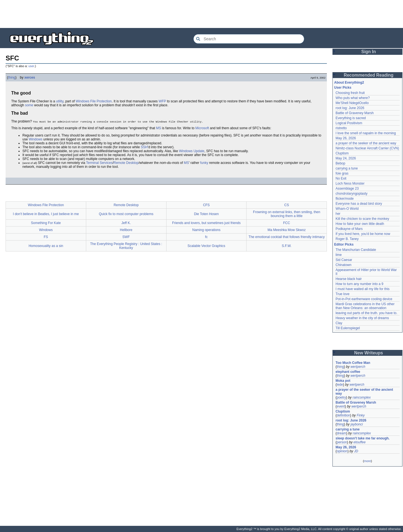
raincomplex (362, 397)
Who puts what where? (353, 98)
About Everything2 (349, 83)
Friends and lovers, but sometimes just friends (206, 223)
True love (343, 294)
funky (204, 163)
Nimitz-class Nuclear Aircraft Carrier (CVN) (367, 148)
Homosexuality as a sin (46, 246)
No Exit (341, 178)
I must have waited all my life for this (363, 289)
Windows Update (192, 151)
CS (287, 205)
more (367, 461)
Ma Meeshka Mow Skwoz (287, 230)
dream (341, 433)
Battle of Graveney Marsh (355, 113)
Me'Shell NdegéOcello (352, 103)
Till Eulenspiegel (348, 328)
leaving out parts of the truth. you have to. (366, 313)
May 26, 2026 (346, 138)
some (29, 105)
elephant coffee (348, 372)
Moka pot (343, 381)
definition (343, 415)
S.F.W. (287, 246)
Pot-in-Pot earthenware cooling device (364, 299)
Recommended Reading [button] (369, 75)
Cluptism (342, 153)
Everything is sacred (351, 118)
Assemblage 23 (347, 189)
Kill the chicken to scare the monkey (362, 219)
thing (12, 77)
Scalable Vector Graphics (206, 246)
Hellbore (126, 230)
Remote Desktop (126, 163)
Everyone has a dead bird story (359, 204)
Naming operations (206, 230)
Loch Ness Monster (350, 183)
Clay (339, 323)
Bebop (340, 163)
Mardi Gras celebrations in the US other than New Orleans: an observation (365, 306)
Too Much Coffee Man (353, 363)
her (338, 214)
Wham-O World (347, 209)
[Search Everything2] (249, 39)
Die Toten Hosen (206, 214)
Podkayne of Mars (349, 229)
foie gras (342, 173)
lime (339, 255)
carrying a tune (347, 168)
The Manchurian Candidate (356, 250)
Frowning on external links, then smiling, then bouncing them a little (287, 214)
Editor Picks (344, 244)
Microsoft (202, 128)
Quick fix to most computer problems (126, 214)
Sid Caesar (344, 260)
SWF (126, 237)
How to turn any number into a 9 (359, 284)
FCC (287, 223)
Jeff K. (126, 223)
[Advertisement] (201, 14)
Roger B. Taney (347, 239)
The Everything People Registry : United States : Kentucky (126, 246)
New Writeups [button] (369, 353)
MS (159, 128)
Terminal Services (99, 163)
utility (60, 101)
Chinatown (344, 265)
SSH (144, 147)
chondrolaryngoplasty (352, 194)
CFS (206, 205)
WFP (162, 101)
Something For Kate (46, 223)
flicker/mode (345, 199)
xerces (30, 77)
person (342, 442)
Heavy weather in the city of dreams (362, 318)
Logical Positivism (349, 123)
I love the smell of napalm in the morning (366, 133)
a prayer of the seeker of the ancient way (366, 143)
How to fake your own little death (360, 224)
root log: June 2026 (350, 108)
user (31, 66)
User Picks (343, 88)
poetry (341, 397)
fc (206, 237)
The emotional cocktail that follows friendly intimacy (287, 237)
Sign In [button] (369, 52)
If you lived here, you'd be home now (363, 234)
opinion (342, 451)
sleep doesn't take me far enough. (363, 438)
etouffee (359, 442)
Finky (361, 415)
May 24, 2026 (346, 158)
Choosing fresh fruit (350, 93)
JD (356, 451)
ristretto (341, 128)
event (341, 406)
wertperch (358, 367)
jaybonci (357, 424)
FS (46, 237)
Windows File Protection (94, 101)
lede (340, 385)
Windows (36, 139)
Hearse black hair (349, 279)
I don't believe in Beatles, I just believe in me (46, 214)
